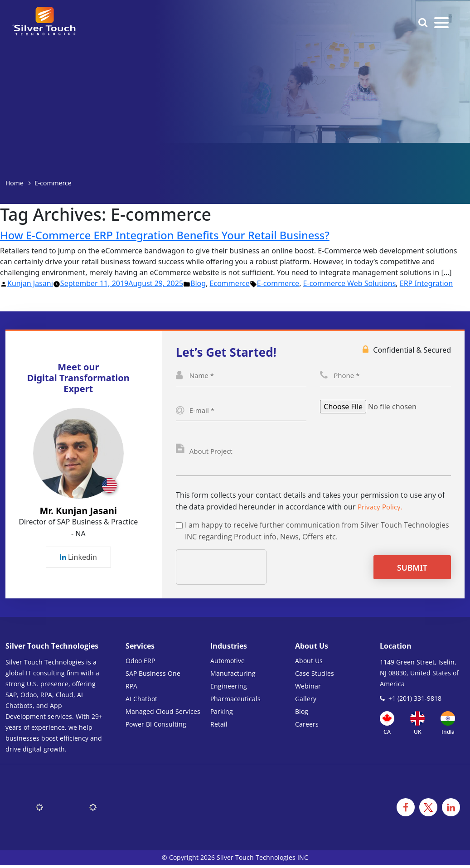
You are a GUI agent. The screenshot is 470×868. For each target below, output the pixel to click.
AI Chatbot (141, 701)
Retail (219, 727)
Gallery (306, 701)
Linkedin (78, 558)
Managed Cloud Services (163, 714)
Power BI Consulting (156, 727)
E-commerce (278, 283)
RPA (131, 689)
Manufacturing (233, 676)
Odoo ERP (140, 663)
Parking (222, 714)
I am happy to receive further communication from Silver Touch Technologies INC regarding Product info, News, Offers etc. (317, 533)
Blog (198, 283)
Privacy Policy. (382, 509)
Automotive (228, 663)
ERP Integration (426, 283)
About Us (309, 663)
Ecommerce (230, 283)
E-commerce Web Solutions (350, 283)
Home (15, 183)
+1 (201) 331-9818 (415, 701)
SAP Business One (153, 676)
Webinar (308, 689)
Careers (307, 727)
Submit (424, 570)
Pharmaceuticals (235, 701)
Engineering (229, 689)
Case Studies (315, 676)
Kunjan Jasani (30, 283)
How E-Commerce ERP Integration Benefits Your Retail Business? (174, 235)
